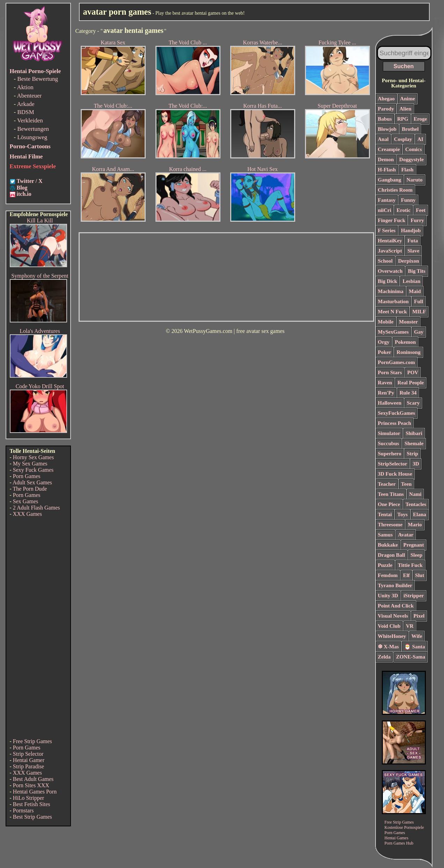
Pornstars (23, 810)
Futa (413, 241)
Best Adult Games (33, 779)
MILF (419, 312)
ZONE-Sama (411, 657)
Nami (415, 494)
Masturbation (393, 301)
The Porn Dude (30, 489)
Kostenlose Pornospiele (404, 827)
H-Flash (387, 170)
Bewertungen (33, 129)
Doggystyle (412, 159)
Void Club (389, 626)
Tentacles (416, 504)
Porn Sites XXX (31, 785)
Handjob (411, 230)
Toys (402, 514)
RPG (403, 119)
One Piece (389, 504)
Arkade (26, 104)
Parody (386, 109)
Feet (421, 210)
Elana (420, 514)
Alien (405, 109)
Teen (406, 484)
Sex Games (26, 501)
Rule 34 (408, 393)
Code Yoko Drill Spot (40, 386)
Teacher (387, 484)
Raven (385, 383)
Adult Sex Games (32, 482)
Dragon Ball (392, 555)
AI (420, 139)
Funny (408, 200)
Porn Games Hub (399, 843)
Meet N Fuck (392, 312)
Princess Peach (395, 423)
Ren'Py (386, 393)
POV (413, 372)
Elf (406, 575)
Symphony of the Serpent (40, 276)
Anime (407, 99)
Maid (415, 291)
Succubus (389, 443)
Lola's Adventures (40, 331)
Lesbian (411, 281)
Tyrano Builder (395, 585)
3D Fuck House (395, 474)
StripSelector (393, 464)
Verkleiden (30, 120)
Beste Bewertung (38, 79)
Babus (385, 119)
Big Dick (388, 281)
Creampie (389, 149)
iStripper (414, 596)
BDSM (26, 112)
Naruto (415, 180)
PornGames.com (396, 362)
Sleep (416, 555)
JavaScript (390, 251)
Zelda (384, 657)
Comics (414, 149)
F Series (387, 230)
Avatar (406, 535)
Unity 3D (388, 596)
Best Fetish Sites (32, 804)
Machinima (391, 291)
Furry (417, 220)
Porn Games (27, 476)
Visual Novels (393, 616)
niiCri (385, 210)
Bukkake (388, 545)
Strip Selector (28, 754)
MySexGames (393, 332)
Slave (413, 251)
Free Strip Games (32, 741)
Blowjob (387, 129)
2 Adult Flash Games (37, 508)
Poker (385, 352)
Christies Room (395, 190)
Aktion (25, 87)
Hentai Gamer (29, 760)
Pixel (419, 616)
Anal (383, 139)
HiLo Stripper (28, 798)
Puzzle (385, 565)
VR (410, 626)
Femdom (388, 575)
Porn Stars (390, 372)
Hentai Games (396, 838)
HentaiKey (390, 241)
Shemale (414, 443)
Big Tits (417, 271)
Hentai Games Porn (35, 792)
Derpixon (409, 261)
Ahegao (386, 99)
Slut (420, 575)
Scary (413, 403)
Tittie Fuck (410, 565)
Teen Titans (391, 494)
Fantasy (387, 200)
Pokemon (405, 342)
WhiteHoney (392, 636)
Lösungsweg (32, 137)
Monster (408, 322)
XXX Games (27, 514)
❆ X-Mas (388, 647)
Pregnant (414, 545)
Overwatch (390, 271)
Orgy (384, 342)
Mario (415, 525)
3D (416, 464)
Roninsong (408, 352)
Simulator (389, 433)
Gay (419, 332)
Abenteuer (29, 96)
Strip (412, 454)
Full (418, 301)
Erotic (403, 210)
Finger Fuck (392, 220)
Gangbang (390, 180)
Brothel (410, 129)
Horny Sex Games (33, 457)
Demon (386, 159)
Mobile (386, 322)
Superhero (390, 454)
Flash (407, 170)
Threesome (390, 525)
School (385, 261)
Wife (417, 636)
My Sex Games (30, 464)
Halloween (390, 403)
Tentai (385, 514)
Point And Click (396, 606)
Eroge (420, 119)
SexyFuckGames (397, 413)
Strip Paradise (28, 766)
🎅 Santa (414, 647)
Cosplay (403, 139)
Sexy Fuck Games (33, 470)
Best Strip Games (32, 817)
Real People (411, 383)
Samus (385, 535)
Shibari (414, 433)
